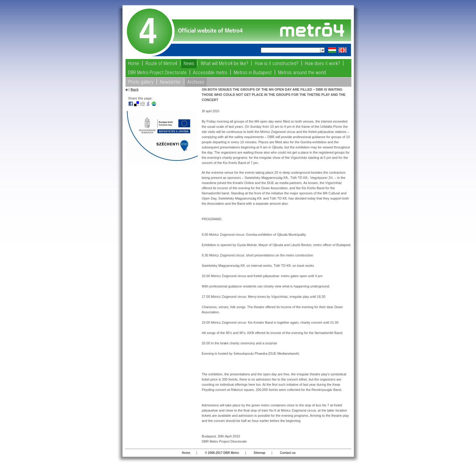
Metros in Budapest (253, 73)
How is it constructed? (277, 63)
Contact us (288, 453)
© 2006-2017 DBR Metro (222, 453)
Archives (196, 82)
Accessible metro (210, 73)
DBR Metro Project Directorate (157, 73)
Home (134, 63)
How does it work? (323, 63)
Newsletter (170, 82)
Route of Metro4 (161, 63)
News (189, 63)
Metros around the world (302, 73)
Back (135, 89)
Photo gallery (141, 82)
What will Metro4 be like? (224, 63)
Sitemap (259, 453)
